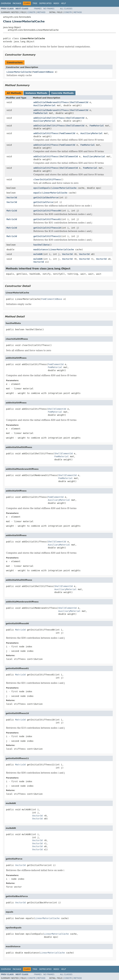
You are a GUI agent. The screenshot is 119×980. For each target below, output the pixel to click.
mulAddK (38, 254)
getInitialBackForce (46, 198)
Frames (38, 9)
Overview (6, 3)
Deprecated (45, 3)
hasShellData (41, 245)
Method (41, 12)
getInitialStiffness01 (47, 219)
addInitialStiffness (46, 133)
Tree (35, 3)
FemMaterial (41, 113)
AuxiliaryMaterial (45, 105)
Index (56, 3)
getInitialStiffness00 (47, 211)
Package (17, 3)
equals (37, 193)
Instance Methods (36, 93)
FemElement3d (67, 133)
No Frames (49, 9)
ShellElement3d (79, 102)
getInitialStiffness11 (47, 236)
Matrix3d (12, 211)
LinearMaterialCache (19, 72)
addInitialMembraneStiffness (51, 102)
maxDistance (41, 250)
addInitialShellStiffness (49, 118)
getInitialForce (43, 202)
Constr (31, 12)
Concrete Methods (63, 93)
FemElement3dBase (43, 72)
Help (63, 3)
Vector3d (12, 198)
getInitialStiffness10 (47, 228)
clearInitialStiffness (47, 179)
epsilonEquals (42, 188)
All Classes (66, 9)
